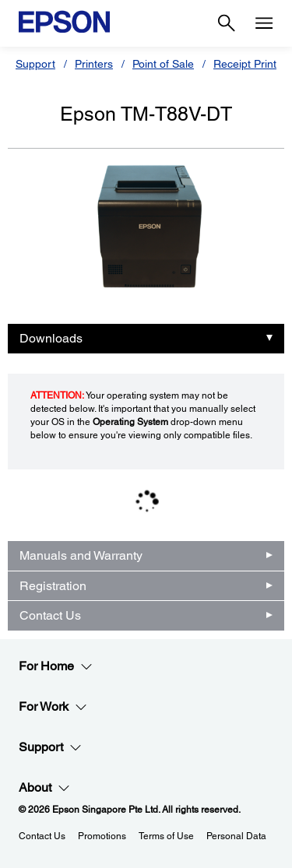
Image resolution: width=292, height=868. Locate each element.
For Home (56, 666)
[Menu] (264, 23)
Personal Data (236, 836)
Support (35, 64)
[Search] (227, 23)
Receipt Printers (253, 64)
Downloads (51, 338)
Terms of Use (166, 836)
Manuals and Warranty (81, 555)
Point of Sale (163, 64)
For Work (53, 707)
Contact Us (50, 615)
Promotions (102, 836)
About (44, 788)
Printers (94, 64)
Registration (53, 586)
